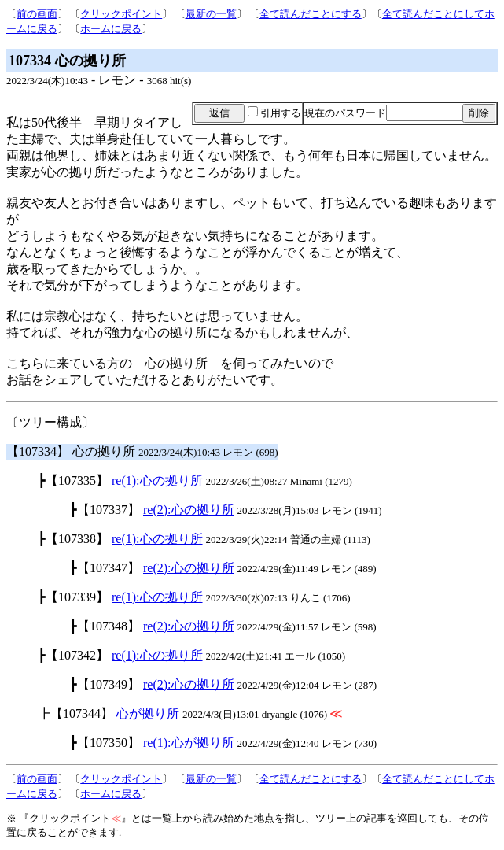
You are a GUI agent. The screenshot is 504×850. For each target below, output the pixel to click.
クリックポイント (121, 14)
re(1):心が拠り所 (189, 743)
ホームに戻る (111, 29)
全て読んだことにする (311, 14)
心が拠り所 (148, 713)
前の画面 (37, 14)
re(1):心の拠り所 (157, 480)
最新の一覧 (211, 14)
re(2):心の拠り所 (189, 510)
